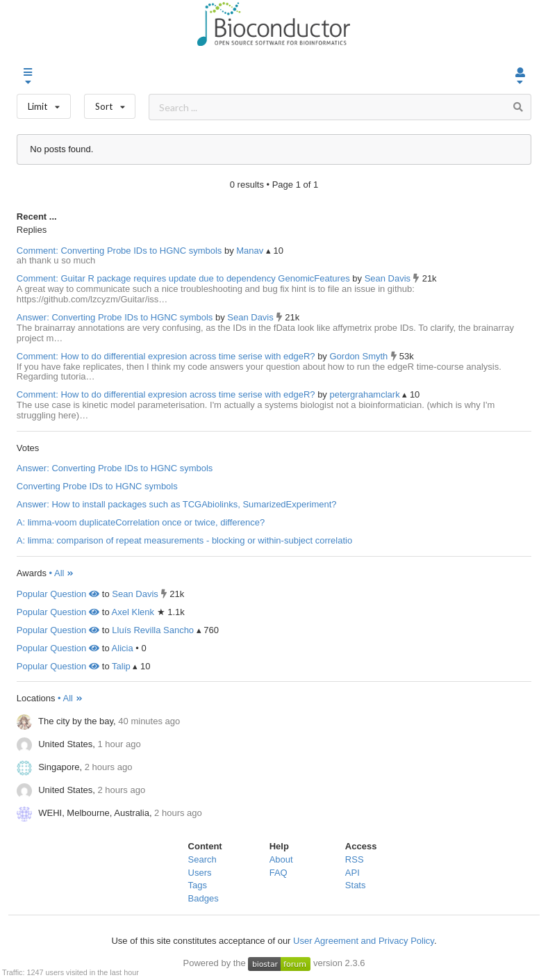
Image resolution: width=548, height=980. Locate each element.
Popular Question (58, 594)
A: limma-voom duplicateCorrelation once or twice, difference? (141, 522)
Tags (198, 885)
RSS (355, 859)
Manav (251, 251)
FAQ (279, 873)
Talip (121, 666)
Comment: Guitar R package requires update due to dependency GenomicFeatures (183, 278)
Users (200, 873)
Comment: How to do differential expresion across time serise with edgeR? (166, 356)
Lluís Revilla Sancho (153, 630)
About (281, 859)
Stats (356, 885)
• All (62, 573)
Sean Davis (389, 278)
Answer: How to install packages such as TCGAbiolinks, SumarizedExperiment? (177, 504)
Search (202, 859)
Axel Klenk (133, 612)
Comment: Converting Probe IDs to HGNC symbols (119, 251)
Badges (204, 898)
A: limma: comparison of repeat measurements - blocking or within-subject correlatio (184, 540)
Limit (44, 103)
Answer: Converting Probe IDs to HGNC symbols (115, 317)
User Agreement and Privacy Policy (364, 941)
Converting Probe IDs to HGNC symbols (97, 486)
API (352, 873)
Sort (110, 103)
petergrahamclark (366, 394)
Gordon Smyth (359, 356)
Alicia (123, 648)
